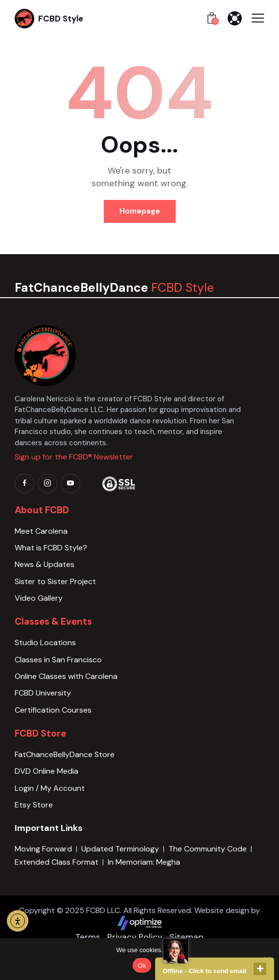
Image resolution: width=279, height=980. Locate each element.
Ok (142, 966)
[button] (258, 18)
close (260, 969)
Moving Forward (43, 849)
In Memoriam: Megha (144, 862)
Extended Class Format (57, 862)
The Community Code (208, 849)
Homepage (140, 211)
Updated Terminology (120, 849)
